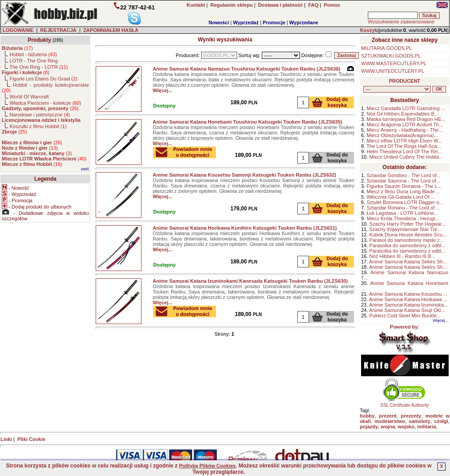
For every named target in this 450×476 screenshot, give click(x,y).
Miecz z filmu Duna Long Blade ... (403, 191)
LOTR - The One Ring (33, 61)
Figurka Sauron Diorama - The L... (404, 186)
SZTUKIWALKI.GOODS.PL (391, 56)
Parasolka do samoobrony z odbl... (407, 245)
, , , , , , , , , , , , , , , (397, 89)
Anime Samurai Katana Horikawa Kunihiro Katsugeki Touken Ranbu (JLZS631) (245, 228)
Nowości (219, 22)
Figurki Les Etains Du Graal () (43, 79)
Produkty (40, 40)
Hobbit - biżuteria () (33, 54)
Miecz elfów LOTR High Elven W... (404, 141)
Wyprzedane (304, 22)
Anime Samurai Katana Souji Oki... (407, 310)
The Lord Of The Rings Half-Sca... (404, 146)
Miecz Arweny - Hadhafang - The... (404, 130)
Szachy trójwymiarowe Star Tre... (405, 229)
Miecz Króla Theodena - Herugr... (403, 218)
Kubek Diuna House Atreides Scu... (408, 235)
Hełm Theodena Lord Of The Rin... (404, 151)
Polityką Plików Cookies (207, 466)
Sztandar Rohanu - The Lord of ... (403, 208)
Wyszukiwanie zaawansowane (401, 22)
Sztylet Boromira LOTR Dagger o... (405, 202)
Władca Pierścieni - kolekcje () (45, 103)
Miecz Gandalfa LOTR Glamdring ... (406, 108)
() (17, 48)
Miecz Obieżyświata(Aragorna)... (402, 135)
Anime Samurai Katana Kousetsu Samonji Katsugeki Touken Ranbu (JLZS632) (245, 175)
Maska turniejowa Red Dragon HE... (406, 119)
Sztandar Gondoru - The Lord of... (404, 175)
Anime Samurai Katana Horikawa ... (408, 299)
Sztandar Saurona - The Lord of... (403, 181)
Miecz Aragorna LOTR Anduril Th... (405, 125)
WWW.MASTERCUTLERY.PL (394, 63)
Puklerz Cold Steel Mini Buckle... (405, 316)
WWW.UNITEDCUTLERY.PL (393, 71)
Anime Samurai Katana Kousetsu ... (408, 294)
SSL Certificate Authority (405, 403)
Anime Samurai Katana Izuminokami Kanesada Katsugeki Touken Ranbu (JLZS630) (250, 281)
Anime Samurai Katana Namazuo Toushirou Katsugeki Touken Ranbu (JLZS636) (247, 69)
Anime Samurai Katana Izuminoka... (408, 305)
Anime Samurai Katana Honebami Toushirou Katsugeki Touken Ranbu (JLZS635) (247, 122)
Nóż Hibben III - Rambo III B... (402, 256)
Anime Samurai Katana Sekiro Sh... (408, 262)
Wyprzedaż (246, 22)
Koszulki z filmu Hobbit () (38, 126)
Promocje (274, 22)
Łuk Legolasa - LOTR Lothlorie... (402, 213)
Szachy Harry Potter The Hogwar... (407, 224)
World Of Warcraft (29, 97)
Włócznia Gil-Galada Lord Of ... (401, 197)
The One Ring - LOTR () (39, 67)
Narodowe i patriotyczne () (40, 115)
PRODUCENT (405, 81)
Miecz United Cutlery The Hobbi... (406, 157)
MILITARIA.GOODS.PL (387, 48)
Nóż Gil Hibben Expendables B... (402, 114)
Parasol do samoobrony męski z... (406, 240)
